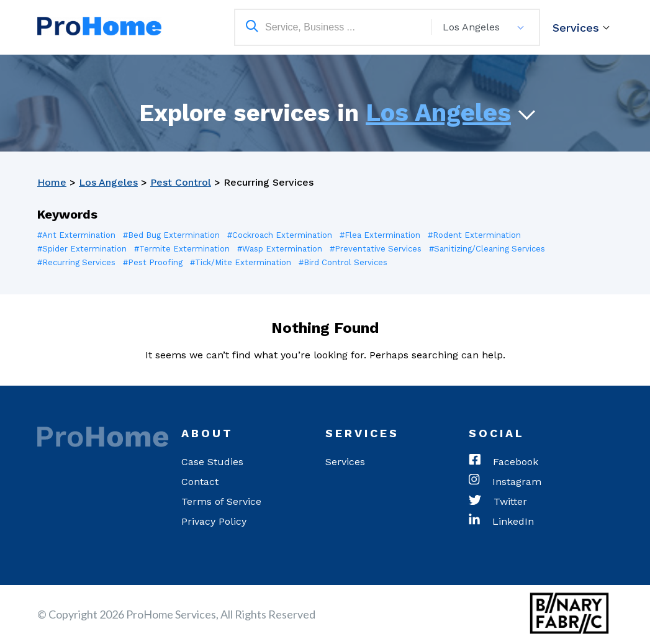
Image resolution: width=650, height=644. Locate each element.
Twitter (498, 502)
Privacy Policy (214, 521)
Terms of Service (221, 501)
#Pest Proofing (153, 262)
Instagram (505, 482)
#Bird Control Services (343, 262)
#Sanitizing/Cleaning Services (487, 249)
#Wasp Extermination (280, 249)
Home (52, 182)
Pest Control (181, 182)
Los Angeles (438, 113)
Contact (200, 482)
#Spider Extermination (82, 249)
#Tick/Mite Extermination (241, 262)
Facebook (503, 462)
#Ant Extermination (76, 235)
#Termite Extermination (182, 249)
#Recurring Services (76, 262)
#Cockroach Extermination (280, 235)
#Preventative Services (376, 249)
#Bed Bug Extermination (171, 235)
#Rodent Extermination (474, 235)
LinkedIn (501, 522)
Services (576, 28)
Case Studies (212, 462)
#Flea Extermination (380, 235)
